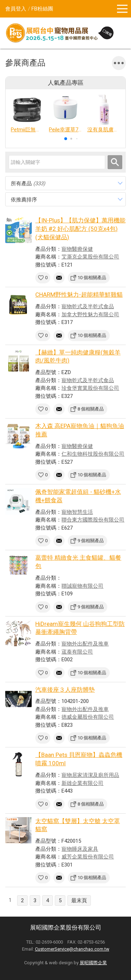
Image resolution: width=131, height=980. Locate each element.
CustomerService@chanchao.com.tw (72, 949)
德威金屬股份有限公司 (88, 717)
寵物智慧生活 (77, 512)
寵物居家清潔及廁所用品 (90, 775)
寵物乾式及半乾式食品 (88, 306)
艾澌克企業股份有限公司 (90, 257)
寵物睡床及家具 (80, 849)
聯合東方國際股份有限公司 (93, 520)
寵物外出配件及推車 (85, 644)
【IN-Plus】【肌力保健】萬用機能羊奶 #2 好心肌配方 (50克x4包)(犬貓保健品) (80, 229)
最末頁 (79, 900)
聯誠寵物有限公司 (82, 586)
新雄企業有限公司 (82, 783)
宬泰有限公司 (77, 652)
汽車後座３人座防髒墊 (65, 690)
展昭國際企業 (93, 963)
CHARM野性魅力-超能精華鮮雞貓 (79, 295)
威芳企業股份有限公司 (88, 857)
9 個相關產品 (91, 541)
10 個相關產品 (92, 278)
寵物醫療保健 (77, 249)
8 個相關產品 (91, 409)
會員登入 (16, 9)
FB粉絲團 (42, 9)
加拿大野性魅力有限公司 (90, 315)
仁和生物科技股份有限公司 (93, 454)
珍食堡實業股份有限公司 (90, 388)
